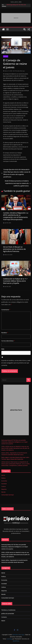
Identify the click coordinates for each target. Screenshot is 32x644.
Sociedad (4, 484)
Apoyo (3, 621)
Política (6, 56)
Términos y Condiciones (8, 610)
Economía (4, 481)
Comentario (6, 310)
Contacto (4, 617)
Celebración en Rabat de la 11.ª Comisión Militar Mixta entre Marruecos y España (15, 281)
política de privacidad (8, 614)
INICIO (3, 475)
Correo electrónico (8, 341)
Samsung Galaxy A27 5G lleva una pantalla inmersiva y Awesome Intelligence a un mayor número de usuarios (14, 442)
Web (3, 349)
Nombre (5, 333)
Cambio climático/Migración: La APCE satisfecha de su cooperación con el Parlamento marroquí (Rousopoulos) (16, 216)
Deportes (4, 489)
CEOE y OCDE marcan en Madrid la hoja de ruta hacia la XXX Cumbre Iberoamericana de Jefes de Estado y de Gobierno (15, 448)
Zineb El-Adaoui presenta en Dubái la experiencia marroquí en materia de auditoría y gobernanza (18, 183)
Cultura (3, 486)
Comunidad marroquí (8, 495)
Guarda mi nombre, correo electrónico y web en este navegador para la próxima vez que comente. (16, 363)
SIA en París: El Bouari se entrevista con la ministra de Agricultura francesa (14, 249)
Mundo (3, 492)
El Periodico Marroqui (20, 71)
